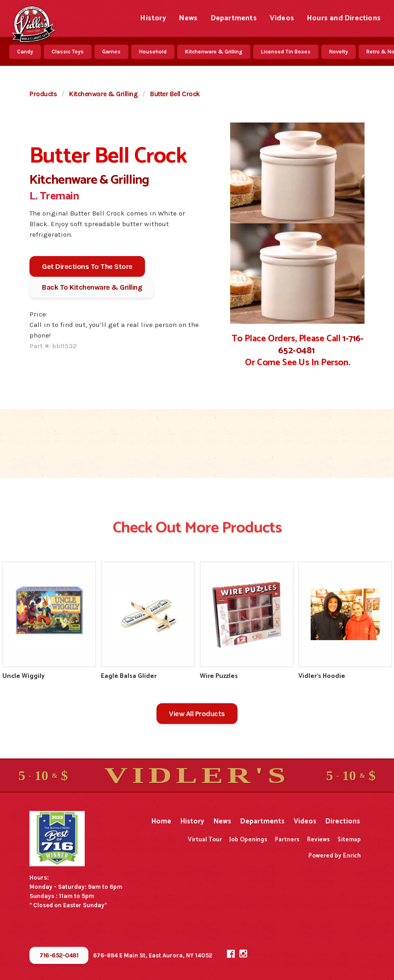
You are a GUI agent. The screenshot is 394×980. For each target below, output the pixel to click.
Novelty (339, 52)
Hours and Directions (344, 18)
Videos (282, 18)
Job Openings (248, 840)
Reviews (319, 840)
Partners (287, 840)
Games (111, 52)
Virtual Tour (205, 840)
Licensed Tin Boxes (286, 52)
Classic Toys (68, 52)
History (153, 18)
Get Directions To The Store (87, 266)
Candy (25, 52)
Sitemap (349, 840)
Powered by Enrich (335, 856)
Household (153, 52)
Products (43, 94)
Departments (234, 18)
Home (161, 821)
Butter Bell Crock (175, 94)
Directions (343, 821)
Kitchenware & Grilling (214, 52)
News (188, 18)
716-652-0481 (59, 955)
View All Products (197, 714)
